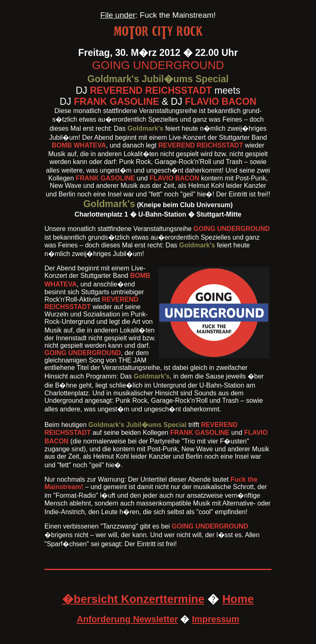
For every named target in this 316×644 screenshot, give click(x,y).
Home (238, 599)
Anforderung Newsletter (127, 619)
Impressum (215, 619)
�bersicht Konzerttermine (133, 599)
